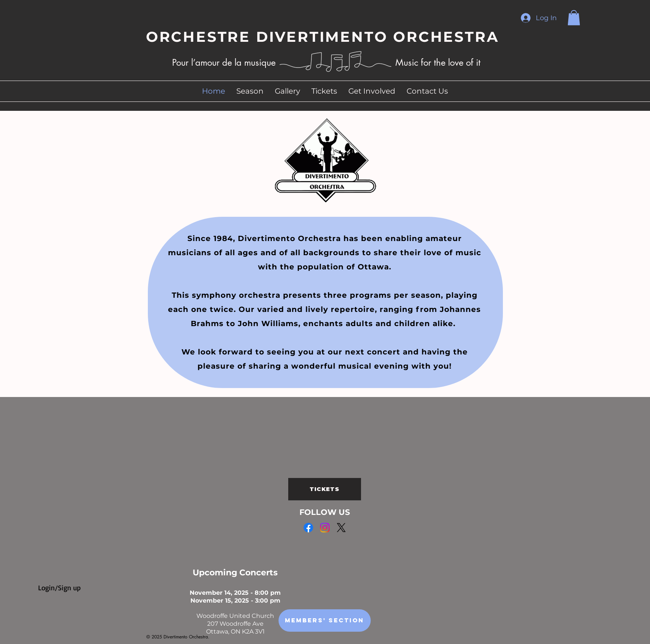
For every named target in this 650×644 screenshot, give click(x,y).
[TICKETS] (325, 489)
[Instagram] (325, 528)
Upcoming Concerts (235, 573)
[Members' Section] (325, 620)
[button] (574, 18)
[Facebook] (308, 528)
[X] (341, 528)
